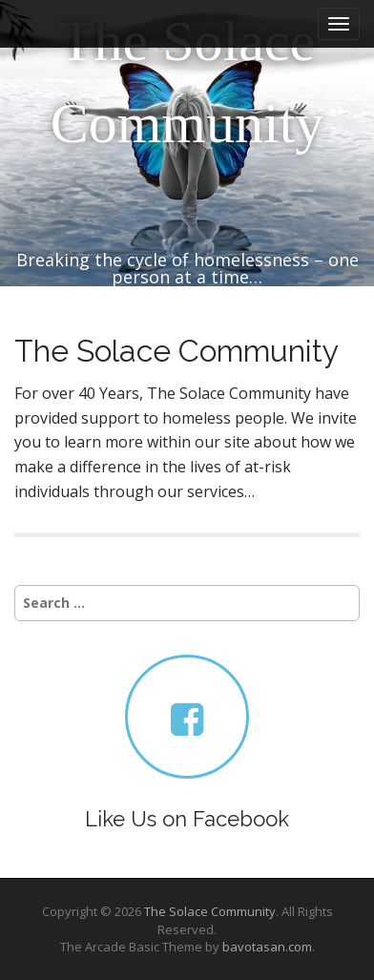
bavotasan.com (267, 947)
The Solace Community (187, 82)
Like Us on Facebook (187, 819)
